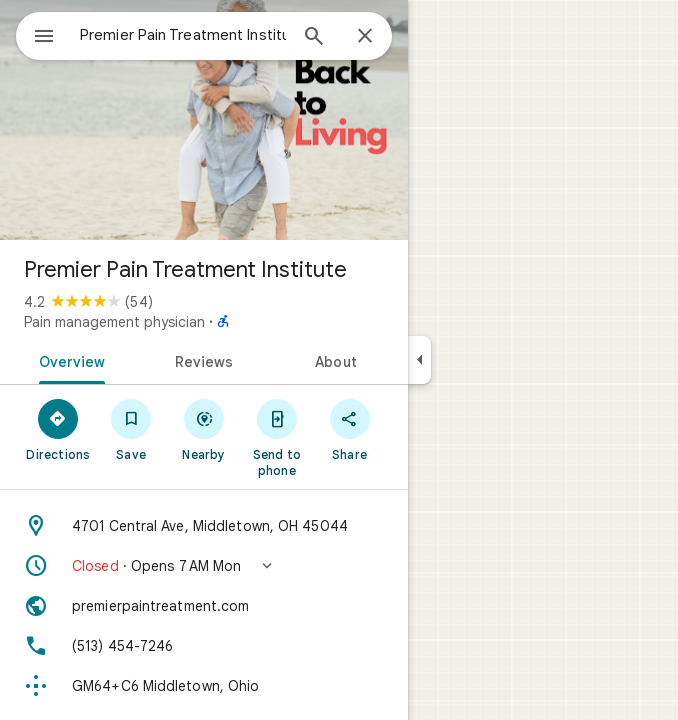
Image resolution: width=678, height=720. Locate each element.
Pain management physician (114, 322)
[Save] (131, 429)
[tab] (68, 360)
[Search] (314, 38)
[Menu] (44, 38)
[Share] (349, 429)
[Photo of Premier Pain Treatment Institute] (204, 120)
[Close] (365, 37)
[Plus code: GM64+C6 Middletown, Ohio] (204, 686)
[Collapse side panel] (419, 360)
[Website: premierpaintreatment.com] (204, 606)
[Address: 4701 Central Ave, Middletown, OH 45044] (204, 526)
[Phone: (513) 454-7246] (204, 646)
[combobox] (183, 35)
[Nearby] (204, 429)
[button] (204, 566)
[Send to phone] (276, 437)
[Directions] (58, 429)
